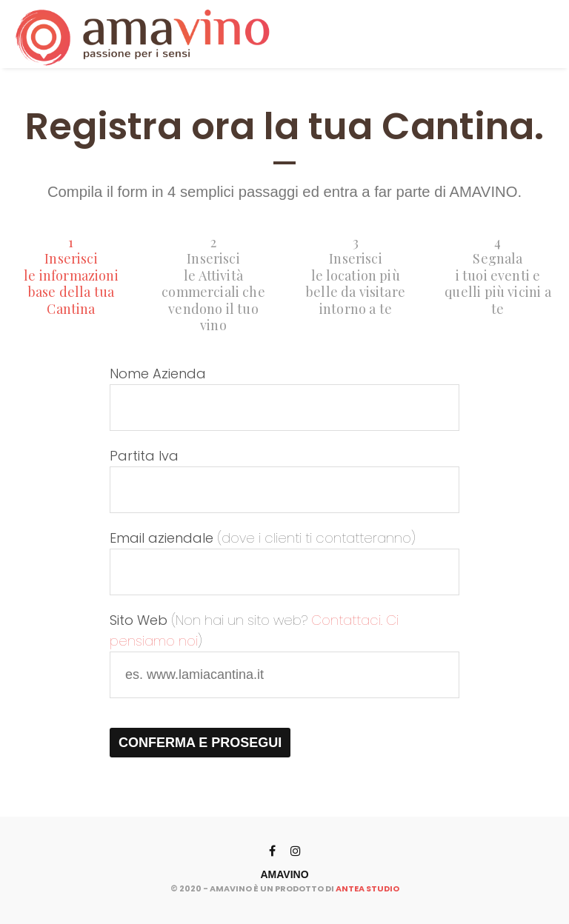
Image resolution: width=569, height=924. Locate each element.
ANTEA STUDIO (367, 888)
